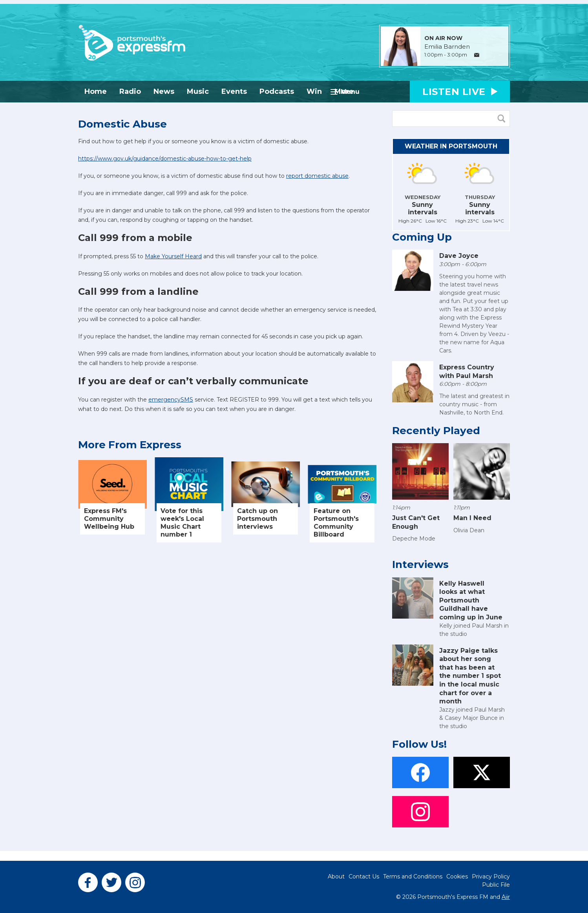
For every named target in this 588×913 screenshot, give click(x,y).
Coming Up (422, 237)
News (164, 91)
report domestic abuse (317, 176)
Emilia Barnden (447, 47)
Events (234, 91)
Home (96, 91)
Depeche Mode (414, 539)
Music (198, 91)
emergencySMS (171, 400)
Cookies (457, 876)
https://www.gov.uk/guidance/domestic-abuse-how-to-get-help (165, 159)
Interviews (420, 564)
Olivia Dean (469, 530)
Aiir (506, 897)
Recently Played (436, 431)
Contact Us (364, 876)
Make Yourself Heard (173, 256)
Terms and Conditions (413, 876)
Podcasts (277, 91)
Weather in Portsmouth (451, 146)
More (344, 91)
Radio (130, 91)
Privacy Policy (491, 876)
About (336, 876)
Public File (496, 885)
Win (314, 91)
